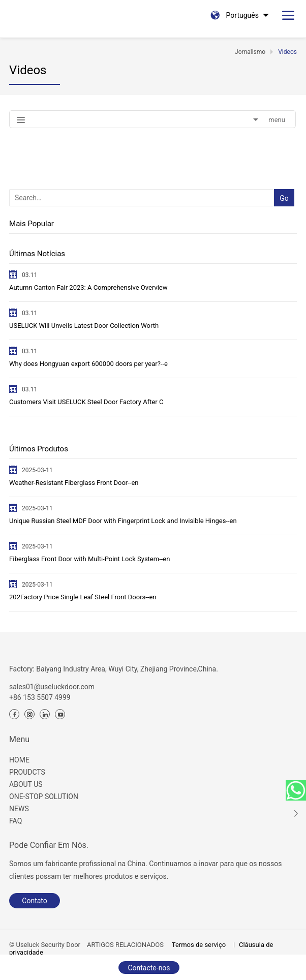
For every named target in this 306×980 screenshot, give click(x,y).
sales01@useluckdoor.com (52, 687)
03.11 (29, 275)
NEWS (19, 809)
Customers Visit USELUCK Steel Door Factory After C (86, 402)
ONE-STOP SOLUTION (44, 797)
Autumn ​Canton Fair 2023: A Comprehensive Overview (88, 287)
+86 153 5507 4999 (40, 697)
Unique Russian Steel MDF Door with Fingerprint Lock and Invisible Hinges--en (123, 521)
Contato (34, 901)
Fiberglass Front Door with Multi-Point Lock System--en (89, 559)
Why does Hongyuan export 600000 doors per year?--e (88, 364)
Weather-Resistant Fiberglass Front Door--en (74, 483)
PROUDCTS (27, 772)
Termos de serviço (199, 945)
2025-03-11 (37, 470)
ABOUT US (26, 784)
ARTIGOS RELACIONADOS (125, 945)
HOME (19, 760)
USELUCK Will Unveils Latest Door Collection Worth (84, 326)
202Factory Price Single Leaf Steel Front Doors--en (83, 597)
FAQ (16, 821)
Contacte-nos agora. (149, 969)
